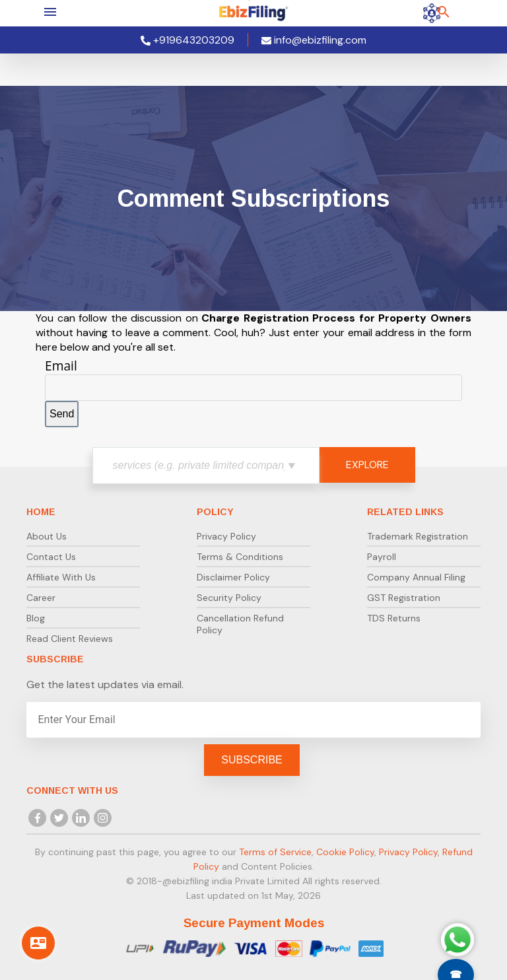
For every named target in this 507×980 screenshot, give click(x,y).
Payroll (382, 557)
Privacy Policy (226, 536)
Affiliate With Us (61, 577)
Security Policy (229, 598)
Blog (36, 618)
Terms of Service (275, 852)
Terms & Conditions (240, 557)
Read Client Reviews (70, 639)
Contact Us (51, 557)
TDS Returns (394, 618)
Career (41, 598)
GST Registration (404, 598)
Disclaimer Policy (233, 577)
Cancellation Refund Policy (240, 624)
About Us (47, 536)
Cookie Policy (345, 852)
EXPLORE (367, 465)
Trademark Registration (418, 536)
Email (61, 366)
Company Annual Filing (416, 577)
